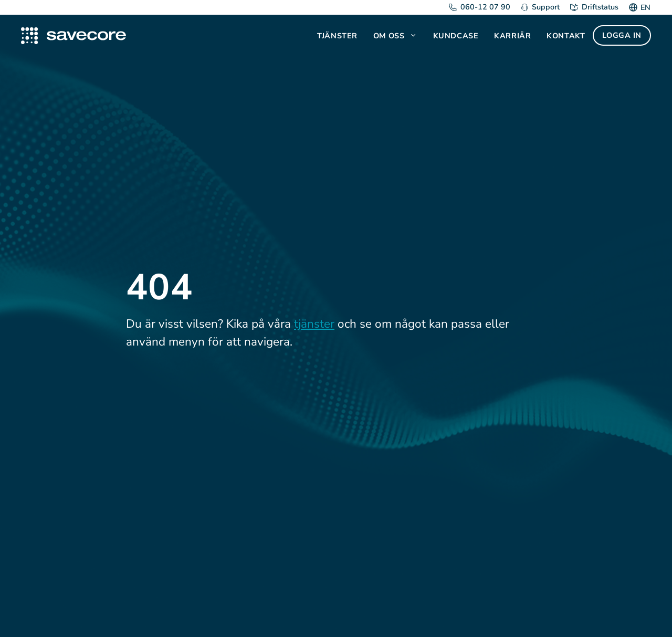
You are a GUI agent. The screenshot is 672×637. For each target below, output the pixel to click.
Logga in (622, 35)
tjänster (314, 324)
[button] (414, 36)
